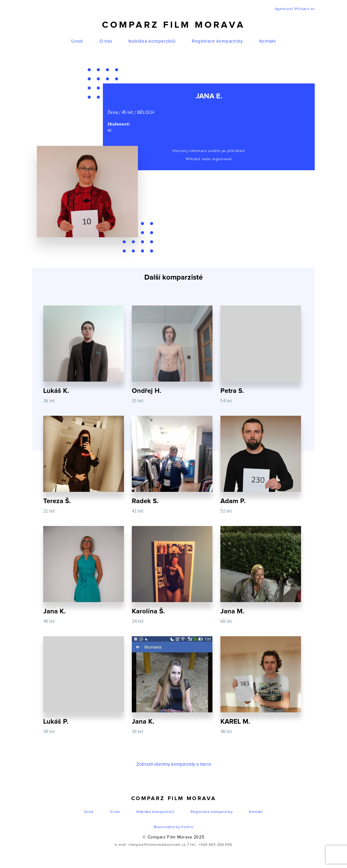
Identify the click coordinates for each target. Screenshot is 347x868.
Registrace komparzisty (217, 41)
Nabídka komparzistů (152, 41)
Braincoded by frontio (174, 827)
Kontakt (268, 41)
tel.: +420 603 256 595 (211, 845)
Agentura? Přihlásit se (295, 9)
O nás (106, 41)
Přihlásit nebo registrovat (209, 159)
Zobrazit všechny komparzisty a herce (174, 764)
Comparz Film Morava (173, 25)
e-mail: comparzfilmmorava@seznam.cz (150, 845)
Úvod (77, 41)
